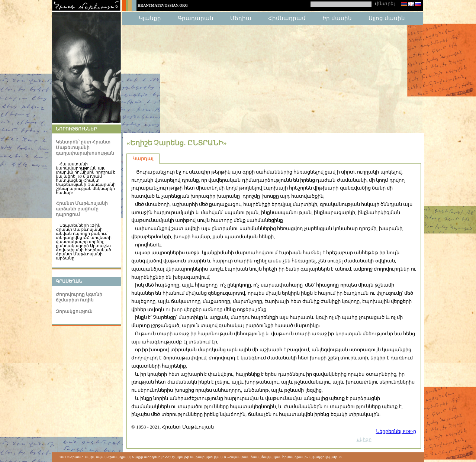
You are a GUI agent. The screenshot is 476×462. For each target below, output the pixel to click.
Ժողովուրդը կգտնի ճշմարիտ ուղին (79, 297)
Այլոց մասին (387, 18)
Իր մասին (337, 18)
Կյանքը (150, 18)
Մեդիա (241, 18)
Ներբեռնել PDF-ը (396, 431)
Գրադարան (196, 18)
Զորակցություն (74, 311)
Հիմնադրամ (287, 18)
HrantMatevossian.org (163, 5)
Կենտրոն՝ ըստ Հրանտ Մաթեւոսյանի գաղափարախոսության (85, 148)
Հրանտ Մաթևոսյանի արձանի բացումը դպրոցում (82, 209)
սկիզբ (364, 440)
